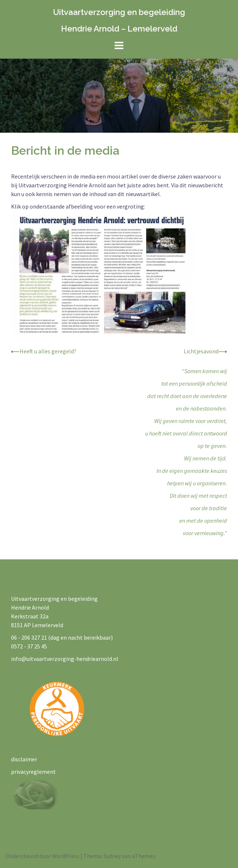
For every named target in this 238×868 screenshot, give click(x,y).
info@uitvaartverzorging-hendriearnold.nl (65, 659)
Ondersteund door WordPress (42, 856)
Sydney (112, 856)
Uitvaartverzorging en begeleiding (119, 12)
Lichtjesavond (201, 351)
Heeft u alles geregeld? (48, 351)
